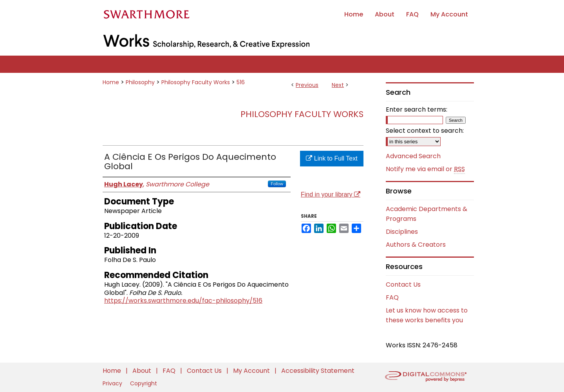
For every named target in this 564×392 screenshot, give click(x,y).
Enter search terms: (417, 109)
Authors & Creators (416, 245)
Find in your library (331, 194)
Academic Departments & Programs (427, 214)
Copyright (144, 383)
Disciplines (402, 232)
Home (111, 82)
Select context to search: (425, 131)
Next (338, 85)
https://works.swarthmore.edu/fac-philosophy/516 (183, 301)
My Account (252, 371)
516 (241, 82)
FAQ (392, 297)
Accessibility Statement (318, 371)
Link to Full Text (332, 158)
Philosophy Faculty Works (196, 82)
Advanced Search (413, 156)
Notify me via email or (425, 169)
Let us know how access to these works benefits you (427, 315)
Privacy (113, 383)
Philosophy (140, 82)
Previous (307, 85)
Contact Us (403, 285)
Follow (277, 184)
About (143, 371)
